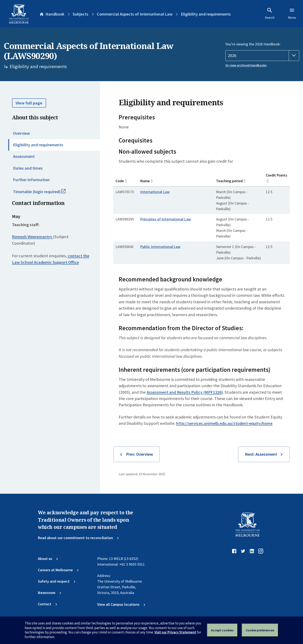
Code (120, 181)
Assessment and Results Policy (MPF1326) (185, 392)
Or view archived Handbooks (246, 65)
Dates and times (28, 168)
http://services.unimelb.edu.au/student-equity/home (224, 423)
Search (270, 13)
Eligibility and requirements (38, 145)
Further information (31, 180)
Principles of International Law (166, 219)
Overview (21, 133)
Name (145, 181)
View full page (29, 103)
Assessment (24, 156)
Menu (292, 13)
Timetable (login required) (45, 194)
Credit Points (276, 175)
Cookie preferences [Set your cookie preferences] (260, 630)
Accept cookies (222, 630)
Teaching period (229, 181)
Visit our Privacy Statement (175, 632)
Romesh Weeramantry (33, 237)
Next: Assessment (261, 454)
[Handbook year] (262, 56)
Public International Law (160, 247)
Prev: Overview (140, 454)
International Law (155, 192)
